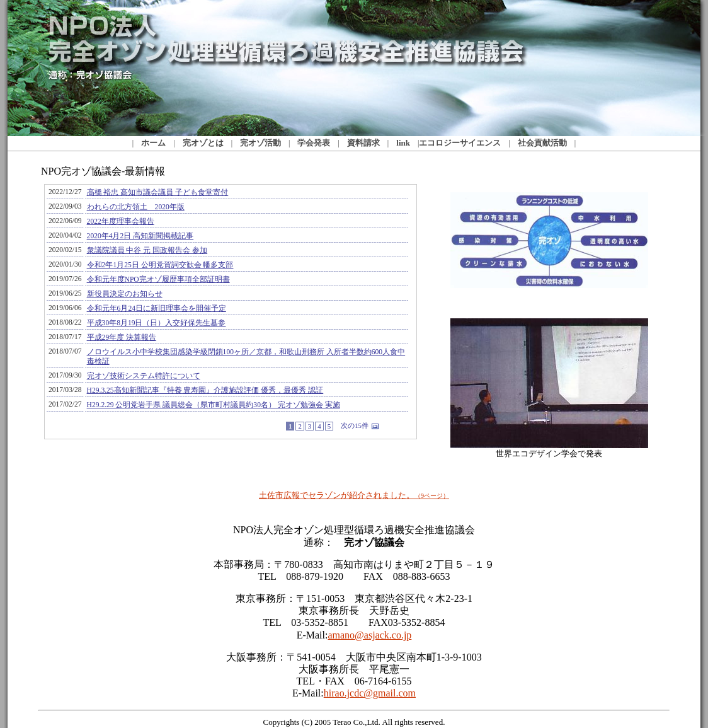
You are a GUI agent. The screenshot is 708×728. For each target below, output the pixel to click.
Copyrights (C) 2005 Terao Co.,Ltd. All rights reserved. (354, 722)
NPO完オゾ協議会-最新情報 (235, 329)
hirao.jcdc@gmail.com (370, 693)
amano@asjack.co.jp (369, 635)
